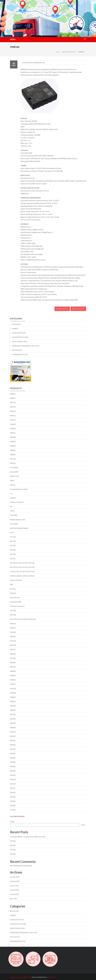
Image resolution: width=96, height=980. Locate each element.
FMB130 (13, 654)
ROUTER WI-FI (17, 350)
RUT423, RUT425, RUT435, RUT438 (22, 563)
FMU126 (13, 641)
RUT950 (13, 554)
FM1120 (13, 732)
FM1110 (13, 784)
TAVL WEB (14, 515)
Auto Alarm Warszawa (17, 816)
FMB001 (13, 394)
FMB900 (13, 442)
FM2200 (13, 797)
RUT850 (13, 550)
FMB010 (13, 398)
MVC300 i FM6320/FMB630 (19, 528)
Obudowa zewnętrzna (17, 606)
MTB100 (13, 689)
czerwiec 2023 (15, 877)
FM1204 (13, 749)
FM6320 (13, 463)
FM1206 (13, 805)
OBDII (12, 481)
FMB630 (13, 437)
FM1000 (13, 719)
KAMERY (15, 328)
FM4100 (13, 766)
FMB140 (13, 710)
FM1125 (13, 788)
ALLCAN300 (14, 472)
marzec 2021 (14, 886)
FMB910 (13, 680)
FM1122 (13, 736)
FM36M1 (13, 779)
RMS (12, 585)
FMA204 (13, 429)
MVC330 (13, 615)
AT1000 (13, 810)
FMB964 (13, 455)
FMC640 (13, 632)
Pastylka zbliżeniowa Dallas (19, 489)
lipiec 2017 (14, 899)
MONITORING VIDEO (20, 341)
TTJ (11, 494)
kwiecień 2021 (15, 881)
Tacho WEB (14, 524)
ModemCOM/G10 (16, 580)
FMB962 (13, 450)
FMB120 (13, 411)
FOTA (12, 533)
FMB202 (13, 723)
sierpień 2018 (15, 890)
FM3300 (13, 758)
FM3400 (13, 762)
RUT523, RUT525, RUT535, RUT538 (22, 567)
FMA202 (13, 424)
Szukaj (12, 822)
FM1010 (13, 753)
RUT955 (13, 559)
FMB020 (13, 671)
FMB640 (13, 697)
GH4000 (13, 498)
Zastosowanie (15, 598)
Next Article (78, 309)
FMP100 (13, 667)
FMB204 (13, 727)
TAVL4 (12, 511)
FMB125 (13, 420)
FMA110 (13, 403)
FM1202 (13, 745)
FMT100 (13, 459)
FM (11, 507)
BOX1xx (13, 589)
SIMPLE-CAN (14, 476)
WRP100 (13, 593)
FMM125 (13, 624)
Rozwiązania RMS (16, 602)
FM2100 (13, 792)
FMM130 (13, 645)
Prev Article (62, 309)
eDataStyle (51, 977)
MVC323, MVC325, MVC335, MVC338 (23, 619)
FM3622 (13, 433)
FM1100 (13, 801)
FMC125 (13, 650)
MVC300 (13, 611)
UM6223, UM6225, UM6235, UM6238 (22, 576)
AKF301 (13, 485)
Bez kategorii (16, 324)
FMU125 (13, 628)
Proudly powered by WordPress (21, 977)
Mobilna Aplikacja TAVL (18, 520)
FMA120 (13, 407)
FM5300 (13, 775)
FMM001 (13, 663)
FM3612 (13, 684)
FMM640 (13, 693)
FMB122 (13, 416)
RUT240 (13, 541)
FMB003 (13, 676)
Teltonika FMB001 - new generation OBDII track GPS (28, 837)
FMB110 (13, 702)
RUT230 (13, 537)
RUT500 (13, 546)
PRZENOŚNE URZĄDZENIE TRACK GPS (26, 346)
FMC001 (13, 658)
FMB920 (13, 446)
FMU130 (13, 706)
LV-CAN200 (14, 468)
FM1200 (13, 740)
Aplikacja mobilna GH (17, 502)
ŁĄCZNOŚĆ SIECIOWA (20, 337)
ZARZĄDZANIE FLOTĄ (39, 63)
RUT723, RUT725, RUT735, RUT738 (22, 572)
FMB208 (13, 637)
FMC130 (13, 714)
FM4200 (13, 771)
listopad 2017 (15, 894)
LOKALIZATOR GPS (28, 63)
